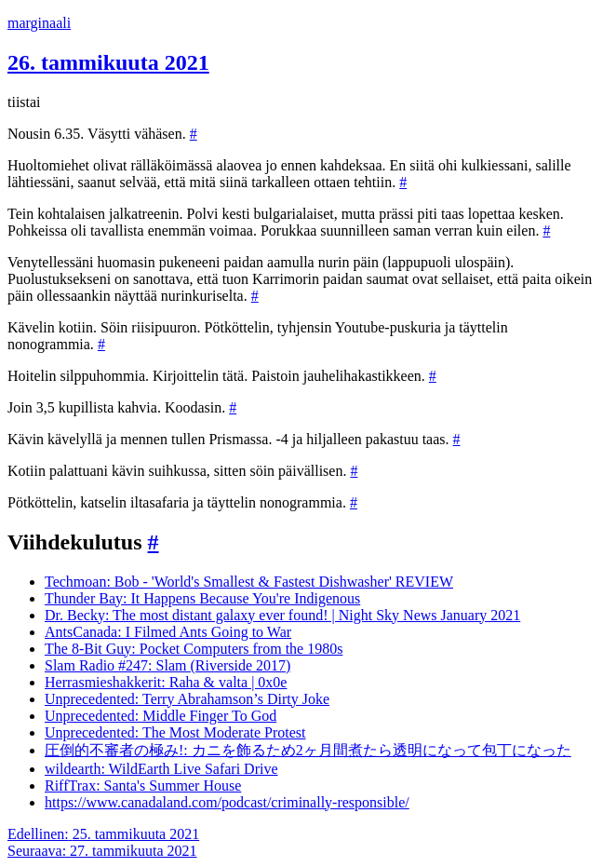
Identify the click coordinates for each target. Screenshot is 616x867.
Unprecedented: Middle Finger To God (161, 716)
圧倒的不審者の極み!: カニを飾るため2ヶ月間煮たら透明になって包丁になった (308, 750)
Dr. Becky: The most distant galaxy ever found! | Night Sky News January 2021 (282, 615)
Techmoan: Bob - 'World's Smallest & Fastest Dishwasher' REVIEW (249, 582)
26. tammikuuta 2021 (108, 62)
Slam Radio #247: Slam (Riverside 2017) (167, 665)
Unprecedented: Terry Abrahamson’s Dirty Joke (187, 699)
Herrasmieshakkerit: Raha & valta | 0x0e (166, 682)
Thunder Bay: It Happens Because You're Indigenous (202, 598)
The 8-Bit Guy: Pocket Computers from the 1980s (194, 649)
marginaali (39, 23)
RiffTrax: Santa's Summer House (143, 786)
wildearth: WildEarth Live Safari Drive (161, 769)
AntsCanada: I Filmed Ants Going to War (168, 632)
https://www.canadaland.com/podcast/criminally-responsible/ (227, 802)
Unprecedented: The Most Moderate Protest (175, 732)
